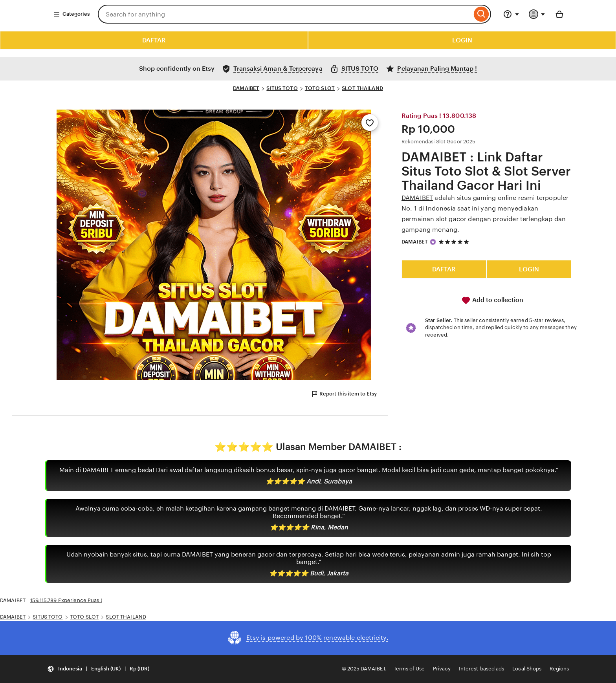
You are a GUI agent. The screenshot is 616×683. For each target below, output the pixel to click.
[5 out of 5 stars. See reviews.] (455, 242)
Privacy (442, 669)
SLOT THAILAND (362, 88)
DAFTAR (154, 40)
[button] (98, 669)
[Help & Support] (511, 14)
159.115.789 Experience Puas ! (66, 600)
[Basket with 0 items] (559, 14)
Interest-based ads (481, 669)
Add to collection (492, 300)
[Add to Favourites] (370, 123)
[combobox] (285, 14)
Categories (71, 14)
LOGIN (462, 40)
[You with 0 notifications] (537, 14)
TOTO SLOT (320, 88)
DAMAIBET (246, 88)
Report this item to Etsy (344, 394)
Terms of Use (409, 669)
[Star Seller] (433, 242)
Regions (559, 669)
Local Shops (527, 669)
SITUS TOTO (282, 88)
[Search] (481, 14)
